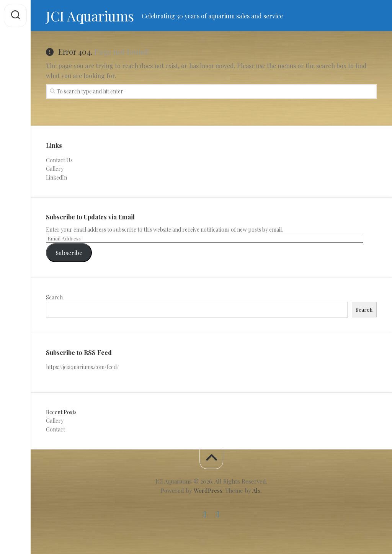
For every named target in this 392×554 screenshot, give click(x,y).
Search (54, 297)
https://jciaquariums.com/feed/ (82, 367)
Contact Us (59, 160)
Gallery (55, 169)
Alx (256, 490)
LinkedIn (56, 177)
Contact (56, 429)
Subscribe (69, 252)
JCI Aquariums (90, 16)
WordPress (208, 490)
